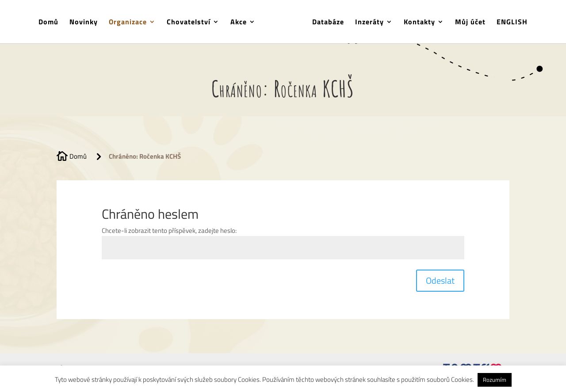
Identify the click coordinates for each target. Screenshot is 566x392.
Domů (48, 23)
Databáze (328, 23)
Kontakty (419, 23)
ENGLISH (512, 23)
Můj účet (470, 23)
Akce (239, 23)
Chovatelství (189, 23)
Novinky (84, 23)
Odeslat (440, 280)
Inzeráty (369, 23)
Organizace (128, 23)
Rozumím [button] (495, 380)
